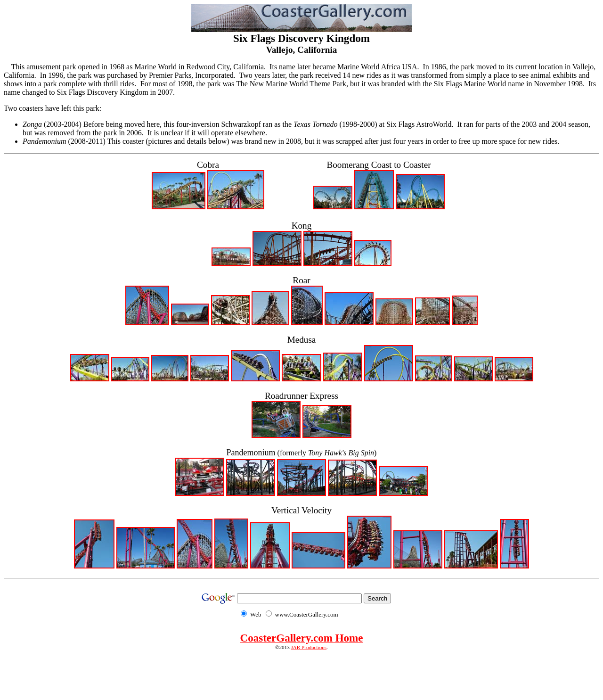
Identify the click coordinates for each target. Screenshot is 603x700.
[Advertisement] (301, 671)
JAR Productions (309, 647)
